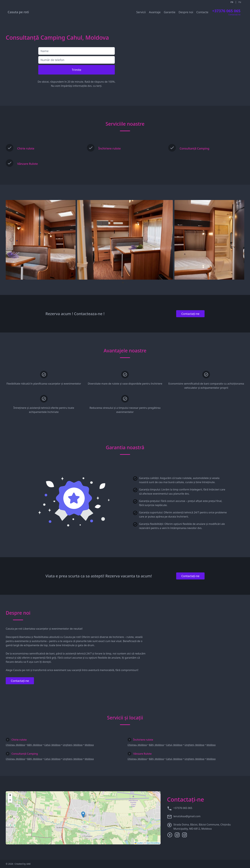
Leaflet (139, 843)
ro (232, 2)
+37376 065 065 (183, 808)
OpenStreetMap (153, 843)
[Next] (239, 240)
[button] (83, 815)
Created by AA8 (22, 864)
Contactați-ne (190, 314)
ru (240, 2)
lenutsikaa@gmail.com (187, 816)
